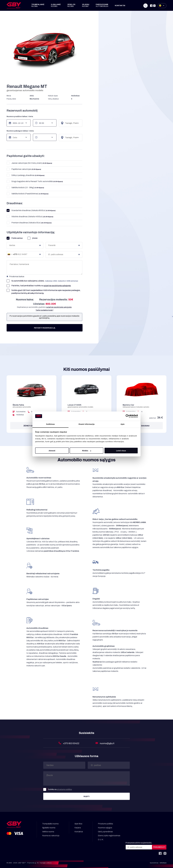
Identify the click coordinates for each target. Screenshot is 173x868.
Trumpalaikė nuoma (50, 824)
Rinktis (87, 451)
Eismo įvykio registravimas (109, 836)
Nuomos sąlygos (105, 828)
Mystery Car (128, 405)
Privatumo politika (105, 824)
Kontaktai (120, 6)
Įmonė (32, 238)
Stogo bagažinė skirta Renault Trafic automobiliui (35, 182)
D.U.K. (101, 840)
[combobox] (12, 254)
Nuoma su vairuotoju (51, 836)
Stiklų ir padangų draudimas (26, 175)
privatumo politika (64, 789)
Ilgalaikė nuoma (49, 828)
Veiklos (71, 5)
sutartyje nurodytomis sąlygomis (57, 286)
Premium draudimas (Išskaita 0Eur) (29, 223)
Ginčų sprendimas (105, 832)
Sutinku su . (58, 789)
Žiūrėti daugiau (32, 426)
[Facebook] (151, 6)
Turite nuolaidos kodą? (44, 310)
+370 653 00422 (71, 743)
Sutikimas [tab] (50, 424)
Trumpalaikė (38, 5)
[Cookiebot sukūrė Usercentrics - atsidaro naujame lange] (127, 416)
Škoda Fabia (18, 405)
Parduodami (102, 5)
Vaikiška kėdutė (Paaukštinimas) (28, 194)
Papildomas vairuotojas (24, 169)
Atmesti (52, 451)
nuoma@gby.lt (107, 743)
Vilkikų (86, 5)
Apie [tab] (123, 424)
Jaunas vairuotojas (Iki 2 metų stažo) (29, 163)
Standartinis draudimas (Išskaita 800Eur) (31, 211)
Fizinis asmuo (15, 238)
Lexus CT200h (74, 405)
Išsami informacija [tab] (87, 424)
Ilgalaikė (56, 5)
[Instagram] (154, 6)
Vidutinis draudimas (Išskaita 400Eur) (30, 217)
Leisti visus (121, 451)
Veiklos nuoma (48, 832)
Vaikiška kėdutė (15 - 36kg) (25, 188)
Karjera (78, 828)
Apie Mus (78, 824)
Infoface (163, 863)
